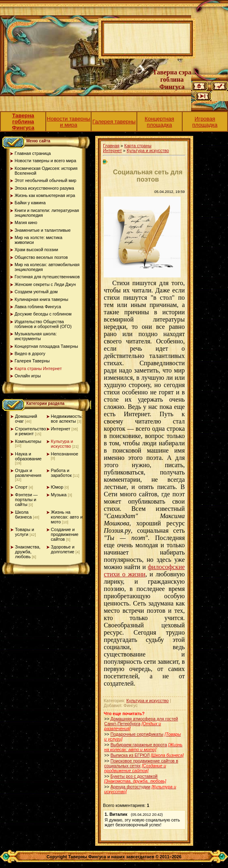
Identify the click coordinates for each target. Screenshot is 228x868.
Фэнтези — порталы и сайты (26, 500)
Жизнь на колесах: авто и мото (67, 517)
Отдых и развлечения (28, 473)
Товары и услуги (25, 532)
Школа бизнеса (23, 514)
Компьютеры (28, 441)
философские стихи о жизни (144, 571)
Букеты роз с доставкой (134, 776)
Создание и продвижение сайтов (65, 534)
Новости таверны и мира (69, 122)
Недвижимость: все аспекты (67, 419)
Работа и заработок (61, 473)
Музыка (59, 495)
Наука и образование (28, 456)
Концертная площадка (159, 122)
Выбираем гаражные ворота (139, 745)
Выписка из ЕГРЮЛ (130, 755)
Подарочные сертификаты (137, 734)
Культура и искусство (62, 444)
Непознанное (65, 454)
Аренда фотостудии (131, 787)
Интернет (61, 429)
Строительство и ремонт (31, 431)
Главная (111, 146)
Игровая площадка (205, 122)
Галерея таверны (114, 122)
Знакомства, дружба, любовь (28, 552)
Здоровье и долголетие (63, 549)
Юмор (57, 487)
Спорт (21, 487)
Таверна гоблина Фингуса (23, 122)
